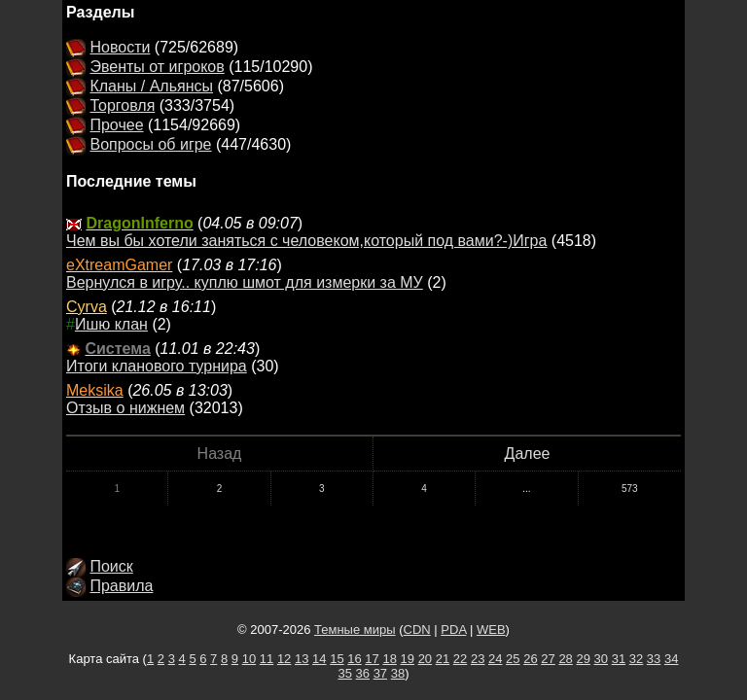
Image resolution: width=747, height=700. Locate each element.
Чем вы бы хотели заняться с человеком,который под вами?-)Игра (306, 241)
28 (565, 659)
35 (344, 673)
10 (249, 659)
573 (630, 489)
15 (337, 659)
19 (408, 659)
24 (495, 659)
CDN (417, 630)
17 (372, 659)
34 (671, 659)
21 (443, 659)
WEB (491, 630)
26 (530, 659)
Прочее (116, 125)
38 (398, 673)
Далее (528, 454)
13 (302, 659)
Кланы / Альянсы (151, 86)
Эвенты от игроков (157, 67)
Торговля (122, 105)
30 (601, 659)
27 (548, 659)
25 (513, 659)
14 (319, 659)
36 (363, 673)
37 (380, 673)
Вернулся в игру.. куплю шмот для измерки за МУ (245, 282)
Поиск (111, 566)
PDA (453, 630)
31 (619, 659)
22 (460, 659)
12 (284, 659)
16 (354, 659)
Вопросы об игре (150, 144)
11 (267, 659)
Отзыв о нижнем (125, 408)
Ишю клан (111, 324)
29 (583, 659)
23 (478, 659)
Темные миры (355, 630)
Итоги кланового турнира (157, 366)
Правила (121, 586)
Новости (120, 47)
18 (389, 659)
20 (425, 659)
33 (654, 659)
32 (636, 659)
